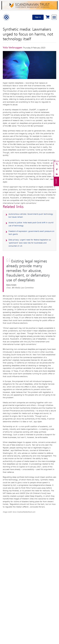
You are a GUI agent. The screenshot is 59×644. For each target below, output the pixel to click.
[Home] (6, 17)
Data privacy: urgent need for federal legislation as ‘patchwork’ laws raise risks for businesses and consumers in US (30, 243)
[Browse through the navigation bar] (54, 17)
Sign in (38, 17)
